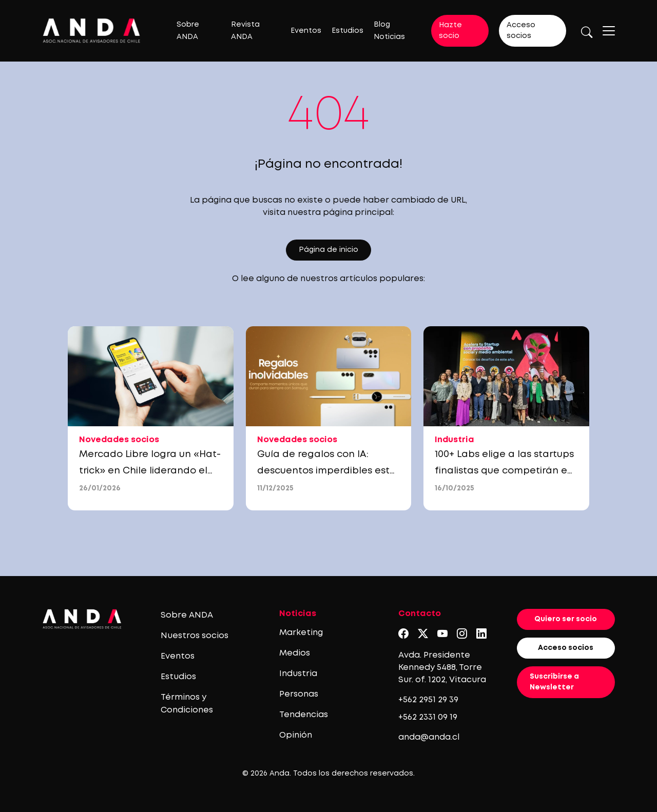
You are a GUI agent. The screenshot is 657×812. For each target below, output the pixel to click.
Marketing (301, 633)
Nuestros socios (195, 636)
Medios (295, 653)
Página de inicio (328, 250)
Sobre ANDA (187, 615)
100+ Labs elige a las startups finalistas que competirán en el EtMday (504, 471)
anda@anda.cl (429, 737)
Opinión (296, 735)
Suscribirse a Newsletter (554, 682)
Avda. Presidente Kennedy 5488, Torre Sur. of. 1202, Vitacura (442, 668)
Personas (299, 694)
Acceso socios (521, 31)
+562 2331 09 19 (428, 717)
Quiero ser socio (566, 619)
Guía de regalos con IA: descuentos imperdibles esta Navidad (327, 471)
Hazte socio (450, 31)
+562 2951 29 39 (428, 700)
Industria (298, 674)
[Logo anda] (92, 31)
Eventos (306, 31)
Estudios (347, 31)
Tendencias (304, 715)
